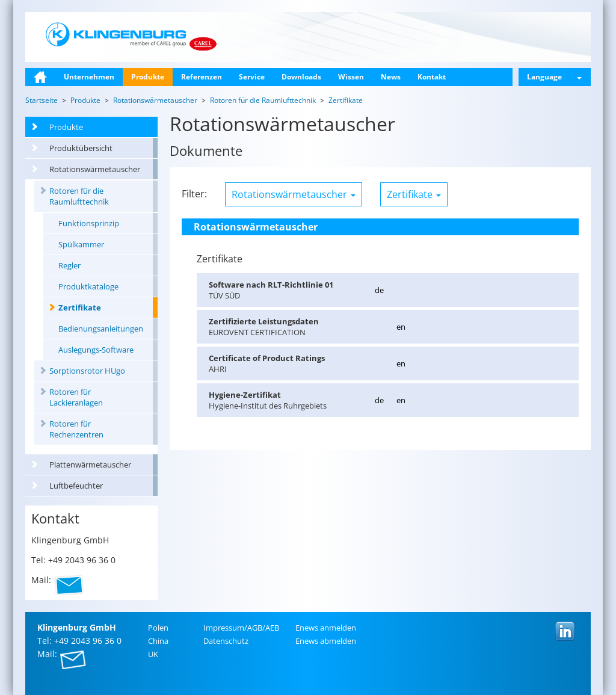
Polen (158, 628)
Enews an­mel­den (326, 628)
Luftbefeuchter (76, 486)
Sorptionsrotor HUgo (87, 371)
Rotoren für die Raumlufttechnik (79, 196)
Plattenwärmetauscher (90, 465)
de (379, 290)
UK (153, 654)
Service (252, 77)
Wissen (351, 77)
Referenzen (202, 77)
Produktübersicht (81, 148)
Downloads (301, 77)
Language (554, 77)
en (401, 327)
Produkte (148, 77)
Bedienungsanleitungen (101, 329)
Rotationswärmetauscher (95, 169)
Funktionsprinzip (89, 223)
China (158, 641)
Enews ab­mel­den (326, 641)
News (391, 77)
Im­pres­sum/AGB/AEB (241, 628)
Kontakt (432, 77)
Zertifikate (80, 307)
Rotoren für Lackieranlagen (76, 397)
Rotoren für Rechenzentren (76, 429)
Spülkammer (81, 244)
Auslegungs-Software (96, 350)
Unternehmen (89, 77)
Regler (69, 265)
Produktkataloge (88, 286)
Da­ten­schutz (226, 641)
